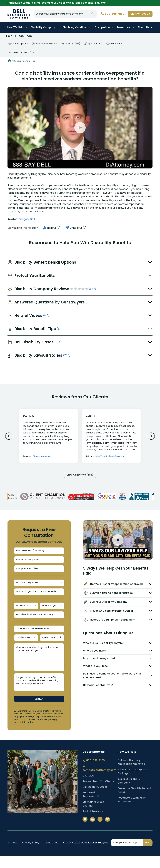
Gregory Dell (27, 219)
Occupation (104, 27)
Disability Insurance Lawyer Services (19, 14)
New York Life (102, 456)
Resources (126, 27)
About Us (145, 27)
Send (148, 855)
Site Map (13, 855)
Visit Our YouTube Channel (93, 816)
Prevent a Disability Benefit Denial (134, 802)
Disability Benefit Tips (24, 61)
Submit (39, 711)
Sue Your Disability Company (129, 793)
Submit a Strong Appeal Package (132, 783)
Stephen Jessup (41, 456)
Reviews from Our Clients (98, 793)
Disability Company (45, 27)
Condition (77, 27)
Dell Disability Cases (95, 799)
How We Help (17, 27)
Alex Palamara (118, 456)
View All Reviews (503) (80, 475)
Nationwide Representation (92, 806)
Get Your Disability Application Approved (131, 774)
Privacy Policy (31, 855)
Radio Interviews (93, 823)
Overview (88, 788)
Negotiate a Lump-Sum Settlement (132, 812)
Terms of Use (51, 855)
